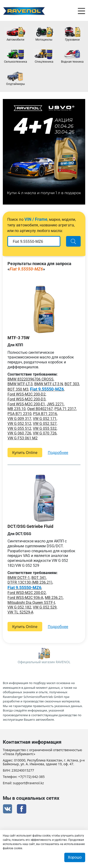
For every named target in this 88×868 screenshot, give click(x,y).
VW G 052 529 (45, 607)
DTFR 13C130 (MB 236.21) (30, 582)
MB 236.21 (54, 598)
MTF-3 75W (19, 338)
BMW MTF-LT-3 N (49, 384)
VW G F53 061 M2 (23, 438)
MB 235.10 (17, 409)
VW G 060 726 (19, 433)
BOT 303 (72, 384)
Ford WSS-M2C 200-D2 (27, 394)
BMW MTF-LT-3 (20, 384)
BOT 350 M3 (18, 389)
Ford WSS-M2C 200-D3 (27, 399)
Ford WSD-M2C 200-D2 (27, 593)
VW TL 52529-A (20, 612)
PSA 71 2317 (65, 409)
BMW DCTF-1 (19, 578)
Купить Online (25, 453)
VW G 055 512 (19, 428)
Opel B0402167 (40, 409)
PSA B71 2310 (19, 414)
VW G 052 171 (45, 419)
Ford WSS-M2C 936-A (25, 598)
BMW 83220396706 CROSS (31, 379)
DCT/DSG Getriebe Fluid (30, 526)
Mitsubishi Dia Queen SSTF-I (31, 603)
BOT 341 (39, 578)
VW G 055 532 (45, 428)
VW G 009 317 (19, 419)
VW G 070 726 (45, 433)
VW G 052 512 (19, 424)
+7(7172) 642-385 (32, 777)
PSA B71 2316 (45, 414)
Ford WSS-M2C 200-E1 (26, 404)
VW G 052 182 (19, 607)
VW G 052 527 (45, 424)
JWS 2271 (55, 404)
